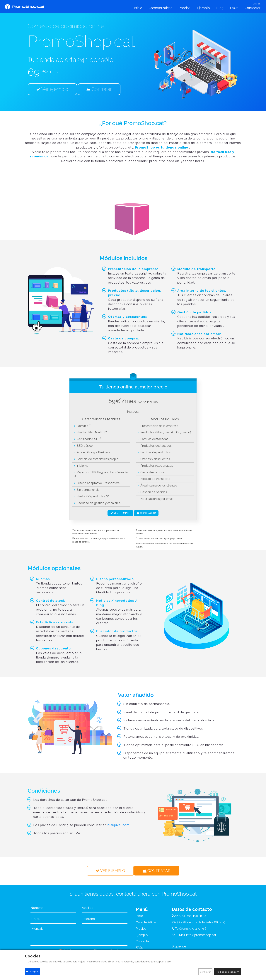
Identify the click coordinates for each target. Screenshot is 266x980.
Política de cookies (226, 972)
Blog (220, 8)
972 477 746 (198, 929)
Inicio (138, 8)
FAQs (234, 8)
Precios (185, 8)
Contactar (253, 8)
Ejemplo (203, 8)
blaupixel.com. (119, 825)
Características (160, 8)
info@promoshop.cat (201, 935)
